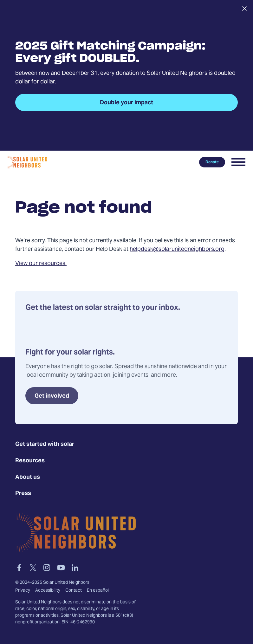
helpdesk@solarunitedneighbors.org (177, 249)
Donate (212, 162)
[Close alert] (244, 9)
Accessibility (48, 591)
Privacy (23, 591)
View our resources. (41, 264)
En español (98, 591)
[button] (238, 162)
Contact (74, 591)
